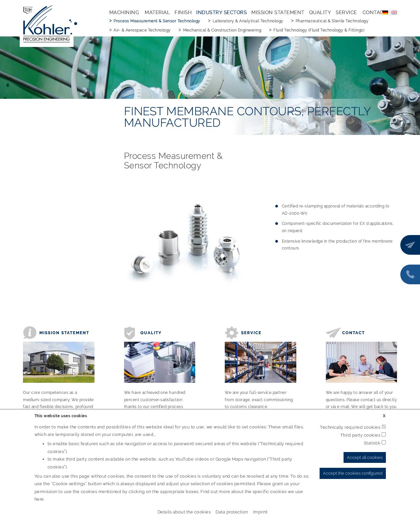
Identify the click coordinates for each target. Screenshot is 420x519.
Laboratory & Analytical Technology (248, 21)
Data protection (232, 512)
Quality (320, 12)
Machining (124, 12)
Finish (183, 12)
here (39, 499)
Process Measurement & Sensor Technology (157, 21)
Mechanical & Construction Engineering (222, 30)
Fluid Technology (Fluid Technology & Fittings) (319, 30)
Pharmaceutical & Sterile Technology (332, 21)
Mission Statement (278, 12)
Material (157, 12)
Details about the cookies (184, 512)
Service (346, 12)
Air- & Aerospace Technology (142, 30)
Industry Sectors (221, 12)
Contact (375, 12)
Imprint (260, 512)
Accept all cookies (365, 457)
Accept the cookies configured (353, 473)
